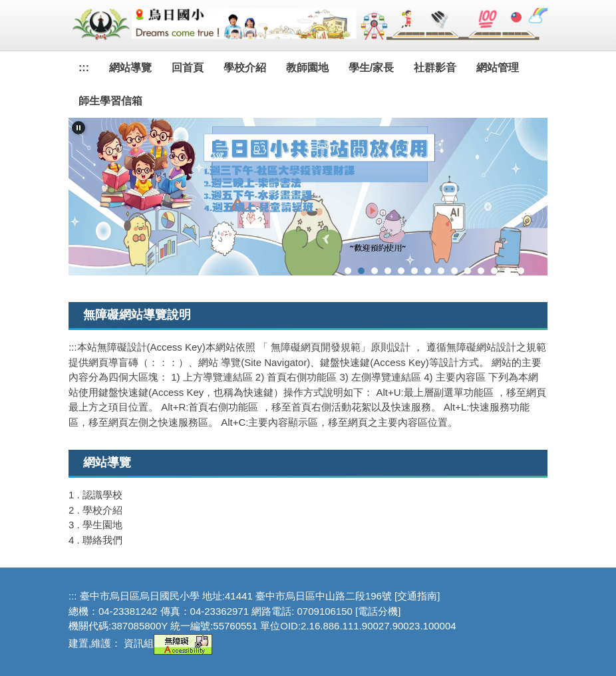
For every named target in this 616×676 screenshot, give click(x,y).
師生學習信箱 (110, 101)
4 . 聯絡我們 (95, 540)
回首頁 (188, 68)
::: (84, 68)
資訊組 (139, 643)
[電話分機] (378, 611)
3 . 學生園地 (95, 525)
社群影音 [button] (435, 68)
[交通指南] (417, 596)
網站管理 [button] (498, 68)
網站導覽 (130, 68)
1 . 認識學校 (95, 495)
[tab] (348, 271)
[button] (78, 128)
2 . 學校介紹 (95, 510)
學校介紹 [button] (245, 68)
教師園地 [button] (307, 68)
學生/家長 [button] (371, 68)
